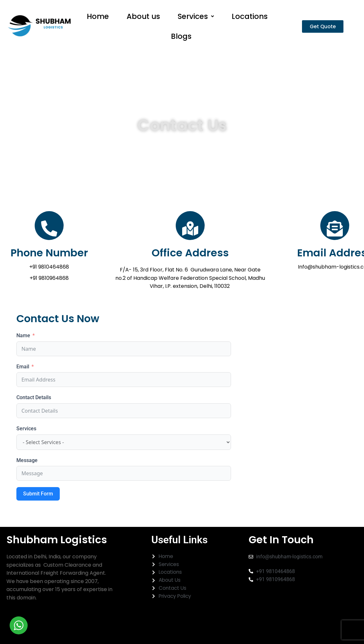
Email (23, 374)
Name (23, 343)
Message (27, 467)
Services (196, 18)
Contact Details (34, 404)
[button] (196, 18)
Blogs (181, 41)
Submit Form (38, 501)
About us (143, 18)
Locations (250, 18)
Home (98, 18)
